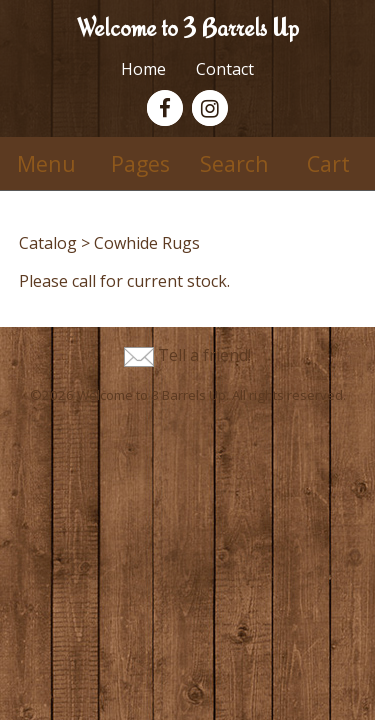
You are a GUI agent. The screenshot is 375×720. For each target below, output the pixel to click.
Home (143, 69)
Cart (328, 163)
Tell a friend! (204, 355)
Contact (225, 69)
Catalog (48, 243)
